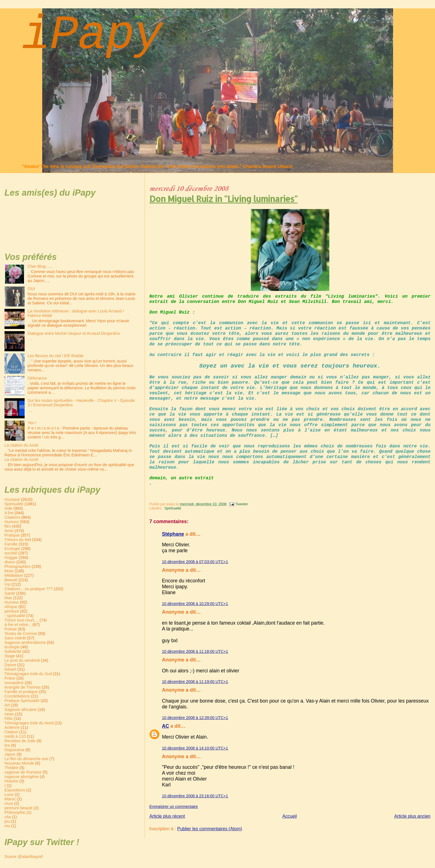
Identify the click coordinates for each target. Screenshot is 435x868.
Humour (12, 522)
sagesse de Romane (23, 772)
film (8, 526)
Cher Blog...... (40, 266)
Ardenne (12, 727)
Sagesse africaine (21, 710)
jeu (7, 821)
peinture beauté (18, 808)
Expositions (15, 790)
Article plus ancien (412, 816)
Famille (11, 544)
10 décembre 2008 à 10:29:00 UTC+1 (195, 604)
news (9, 714)
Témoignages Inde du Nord (29, 723)
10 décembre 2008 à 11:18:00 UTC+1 (195, 651)
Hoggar (11, 558)
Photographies (17, 566)
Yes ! (32, 423)
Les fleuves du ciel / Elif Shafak (56, 356)
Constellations (17, 696)
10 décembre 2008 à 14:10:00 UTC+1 (195, 748)
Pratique (12, 535)
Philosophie (15, 812)
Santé (10, 593)
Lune (9, 795)
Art (7, 705)
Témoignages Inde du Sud (28, 674)
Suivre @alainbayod (23, 856)
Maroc (10, 799)
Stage (10, 656)
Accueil (290, 816)
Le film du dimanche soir (26, 759)
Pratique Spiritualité (22, 701)
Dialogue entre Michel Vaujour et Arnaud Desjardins (74, 333)
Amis (9, 531)
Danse (10, 665)
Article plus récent (167, 816)
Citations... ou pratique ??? (29, 589)
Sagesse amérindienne (25, 642)
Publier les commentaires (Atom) (210, 829)
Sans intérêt (15, 638)
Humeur (12, 602)
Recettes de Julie (20, 741)
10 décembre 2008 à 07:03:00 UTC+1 (195, 562)
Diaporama (14, 750)
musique (12, 499)
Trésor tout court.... (21, 620)
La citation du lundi (21, 445)
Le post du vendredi (22, 660)
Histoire (11, 781)
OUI (31, 289)
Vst (7, 584)
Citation (11, 732)
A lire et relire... (18, 625)
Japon (10, 754)
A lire (9, 513)
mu (7, 826)
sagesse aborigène (22, 777)
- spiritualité (15, 616)
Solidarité (13, 651)
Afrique (11, 607)
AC (165, 726)
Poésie (11, 629)
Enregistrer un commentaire (174, 807)
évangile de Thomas (23, 687)
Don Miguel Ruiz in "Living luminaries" (223, 199)
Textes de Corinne (21, 634)
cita (8, 817)
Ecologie (12, 549)
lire (7, 745)
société (11, 553)
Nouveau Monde (19, 763)
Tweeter (242, 504)
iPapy (92, 35)
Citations (12, 517)
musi (9, 803)
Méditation (14, 575)
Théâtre (11, 768)
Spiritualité (173, 508)
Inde (8, 508)
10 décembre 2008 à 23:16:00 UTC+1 (195, 796)
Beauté (11, 580)
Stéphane (173, 534)
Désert (10, 669)
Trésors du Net (18, 540)
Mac (8, 598)
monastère (14, 683)
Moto (9, 571)
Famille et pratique (21, 692)
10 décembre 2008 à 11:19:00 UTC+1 (195, 682)
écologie (12, 647)
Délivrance (37, 378)
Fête (9, 718)
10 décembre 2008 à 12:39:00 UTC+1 (195, 718)
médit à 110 (15, 736)
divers (10, 562)
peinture (12, 611)
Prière (10, 678)
